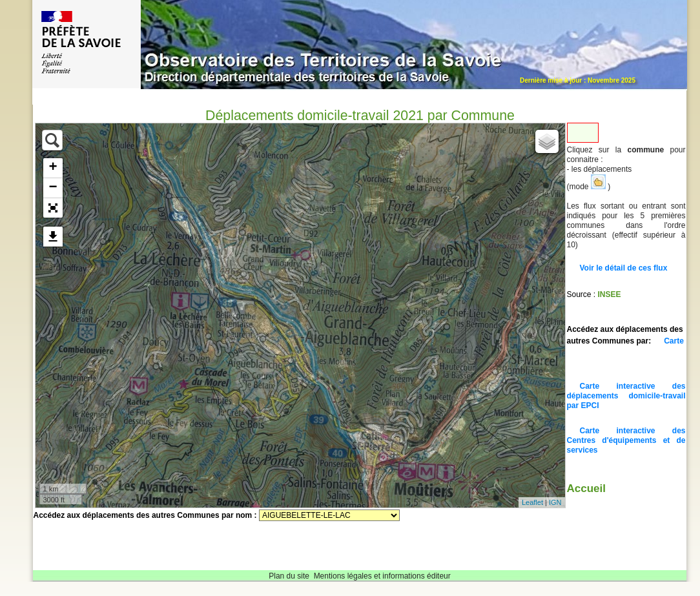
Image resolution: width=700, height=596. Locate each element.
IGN (555, 502)
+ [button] (53, 168)
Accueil (586, 488)
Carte (674, 341)
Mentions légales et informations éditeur (382, 576)
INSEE (610, 294)
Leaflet (532, 502)
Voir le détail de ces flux (624, 268)
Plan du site (289, 576)
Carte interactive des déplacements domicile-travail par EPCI (626, 396)
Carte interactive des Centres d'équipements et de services (626, 440)
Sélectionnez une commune (329, 515)
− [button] (53, 188)
